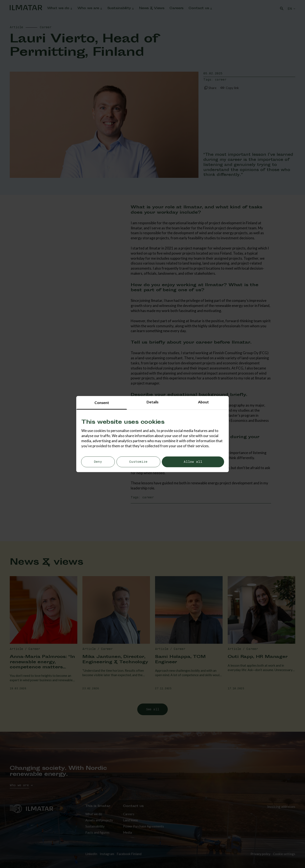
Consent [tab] (102, 403)
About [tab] (203, 402)
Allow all (193, 462)
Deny (98, 462)
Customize (138, 462)
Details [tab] (152, 402)
